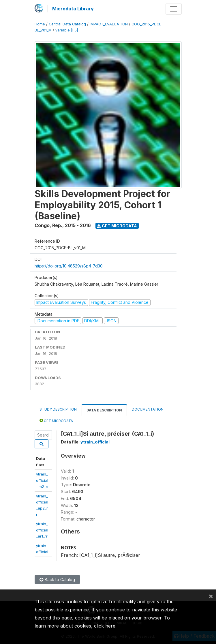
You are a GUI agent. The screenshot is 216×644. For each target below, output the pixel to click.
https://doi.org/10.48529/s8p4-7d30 (69, 266)
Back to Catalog (57, 580)
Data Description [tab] (104, 410)
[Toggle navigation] (174, 9)
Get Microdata (117, 226)
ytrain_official (95, 442)
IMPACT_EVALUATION (109, 24)
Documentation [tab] (148, 409)
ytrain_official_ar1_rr (42, 530)
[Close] (211, 596)
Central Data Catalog (67, 24)
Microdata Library (73, 9)
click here (105, 626)
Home (40, 24)
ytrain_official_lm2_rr (42, 480)
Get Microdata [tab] (56, 421)
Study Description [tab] (58, 409)
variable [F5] (67, 30)
